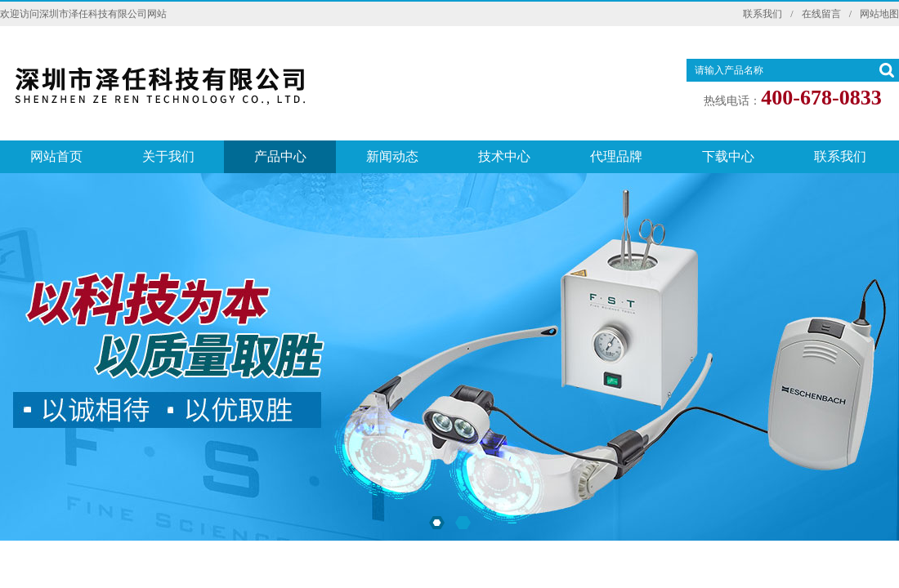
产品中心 (280, 156)
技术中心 (504, 156)
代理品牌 (616, 156)
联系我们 (763, 14)
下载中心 (728, 156)
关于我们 (168, 156)
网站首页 (56, 156)
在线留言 (821, 14)
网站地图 (879, 14)
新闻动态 (392, 156)
